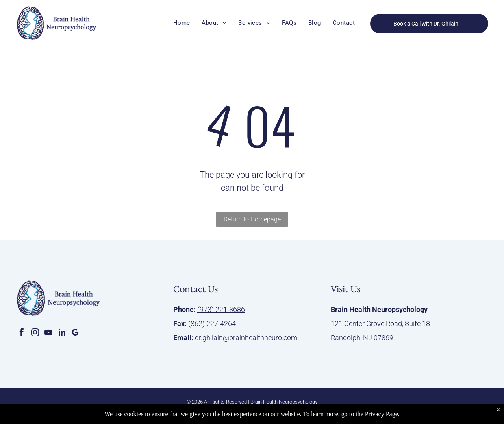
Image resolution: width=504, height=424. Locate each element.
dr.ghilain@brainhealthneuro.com (246, 338)
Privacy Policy (177, 410)
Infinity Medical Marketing (314, 410)
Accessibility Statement (223, 410)
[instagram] (35, 333)
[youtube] (48, 333)
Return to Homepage (252, 219)
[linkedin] (62, 333)
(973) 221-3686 (221, 309)
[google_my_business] (75, 333)
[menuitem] (182, 23)
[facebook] (22, 333)
